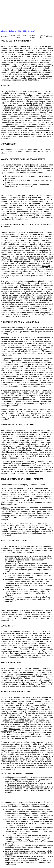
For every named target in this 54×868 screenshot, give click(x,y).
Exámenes (13, 31)
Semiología (32, 31)
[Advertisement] (17, 14)
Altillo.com (4, 31)
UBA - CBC (22, 31)
